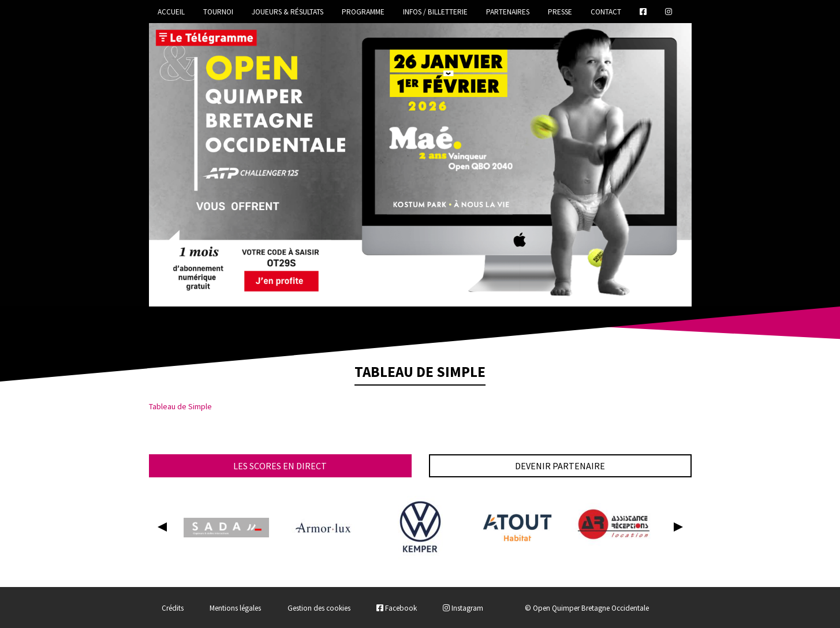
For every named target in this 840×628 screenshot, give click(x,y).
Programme (363, 12)
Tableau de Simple (180, 406)
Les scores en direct (280, 466)
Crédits (173, 608)
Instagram (463, 608)
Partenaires (508, 12)
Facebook (397, 608)
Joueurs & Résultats (288, 12)
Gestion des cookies (319, 608)
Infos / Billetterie (435, 12)
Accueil (171, 12)
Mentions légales (235, 608)
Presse (560, 12)
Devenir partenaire (560, 466)
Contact (606, 12)
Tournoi (218, 12)
